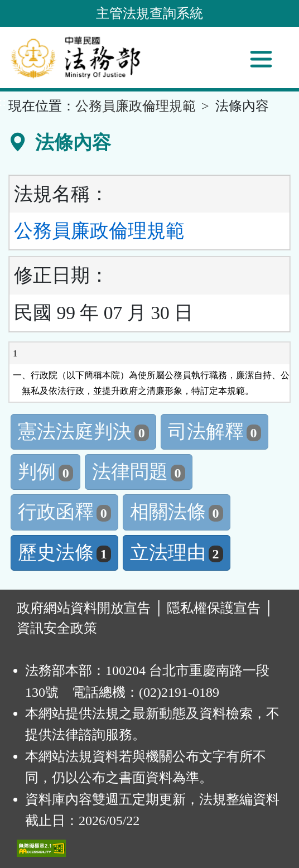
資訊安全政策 (57, 628)
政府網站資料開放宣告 (84, 608)
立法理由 (177, 553)
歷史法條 (64, 553)
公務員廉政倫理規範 (136, 106)
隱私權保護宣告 (214, 608)
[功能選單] (261, 59)
